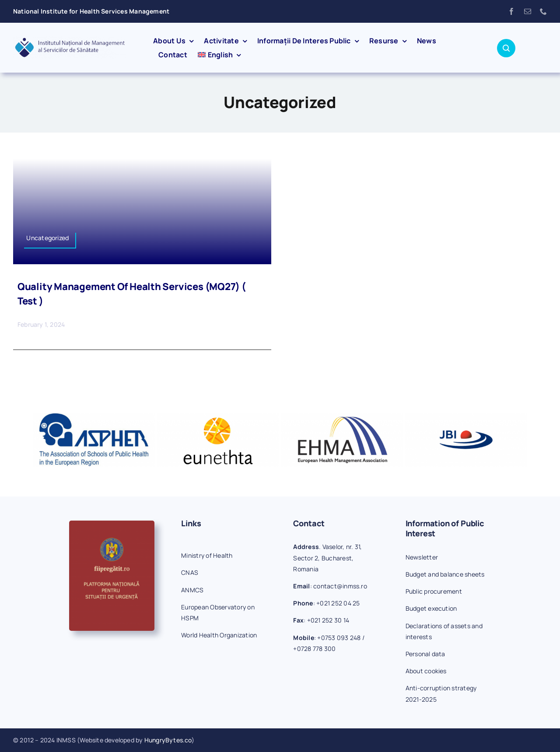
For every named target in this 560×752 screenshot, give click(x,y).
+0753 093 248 (339, 638)
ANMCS (192, 590)
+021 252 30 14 (328, 620)
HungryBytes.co (168, 740)
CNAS (190, 572)
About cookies (426, 671)
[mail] (528, 11)
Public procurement (434, 591)
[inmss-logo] (70, 40)
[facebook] (511, 11)
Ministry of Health (207, 555)
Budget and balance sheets (445, 574)
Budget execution (431, 608)
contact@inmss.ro (340, 586)
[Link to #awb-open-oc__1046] (506, 48)
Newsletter (422, 557)
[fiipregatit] (112, 524)
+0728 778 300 (314, 649)
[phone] (543, 11)
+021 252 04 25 (338, 603)
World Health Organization (219, 635)
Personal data (425, 654)
